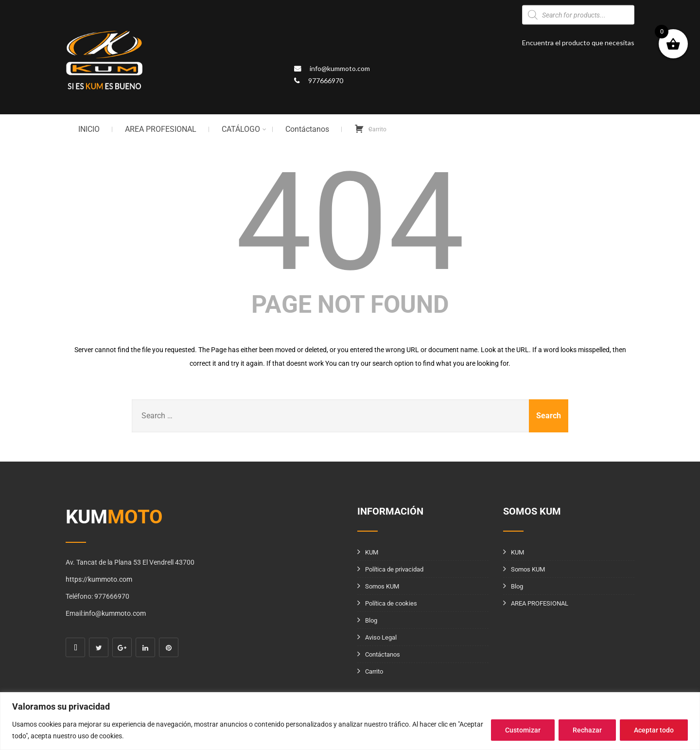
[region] (350, 721)
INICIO (89, 129)
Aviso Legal (381, 637)
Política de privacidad (394, 569)
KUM (372, 552)
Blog (371, 620)
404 (350, 222)
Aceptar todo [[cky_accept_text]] (654, 730)
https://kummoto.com (99, 579)
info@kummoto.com (340, 68)
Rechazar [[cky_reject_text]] (587, 730)
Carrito (374, 671)
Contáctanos (307, 129)
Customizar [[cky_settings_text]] (523, 730)
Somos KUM (382, 586)
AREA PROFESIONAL (161, 129)
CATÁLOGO (244, 129)
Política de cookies (391, 603)
